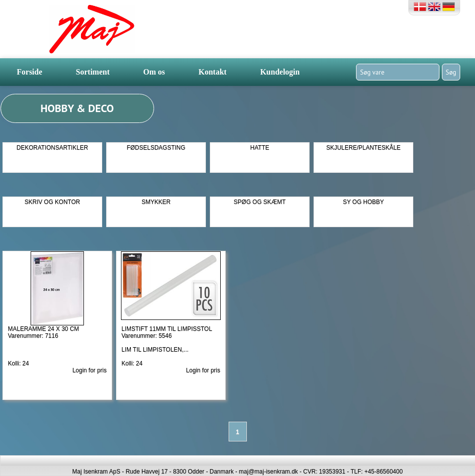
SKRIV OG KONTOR (52, 202)
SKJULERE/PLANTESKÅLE (364, 148)
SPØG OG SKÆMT (259, 202)
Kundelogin (280, 72)
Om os (154, 72)
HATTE (260, 148)
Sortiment (93, 72)
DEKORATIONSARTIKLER (53, 148)
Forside (30, 72)
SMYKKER (156, 202)
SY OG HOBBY (363, 202)
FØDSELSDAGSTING (156, 148)
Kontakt (213, 72)
